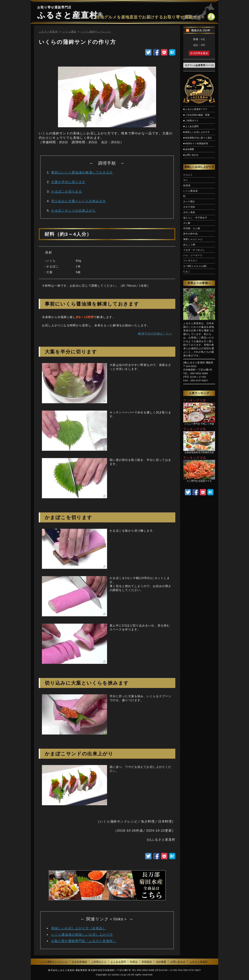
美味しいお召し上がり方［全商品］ (79, 928)
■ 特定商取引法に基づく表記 (198, 138)
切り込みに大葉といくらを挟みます (79, 201)
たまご (187, 271)
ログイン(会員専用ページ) (199, 65)
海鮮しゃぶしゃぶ (193, 239)
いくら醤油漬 (190, 191)
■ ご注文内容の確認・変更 (196, 115)
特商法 (134, 962)
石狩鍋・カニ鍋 (192, 228)
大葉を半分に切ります (68, 182)
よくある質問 (118, 962)
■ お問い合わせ (191, 155)
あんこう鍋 (189, 245)
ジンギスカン (190, 261)
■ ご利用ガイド (191, 121)
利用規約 (147, 962)
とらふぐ (188, 175)
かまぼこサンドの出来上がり (73, 211)
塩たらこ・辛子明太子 (195, 218)
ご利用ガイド (99, 962)
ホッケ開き (189, 201)
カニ (186, 180)
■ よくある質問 (191, 126)
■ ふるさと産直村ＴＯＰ (195, 109)
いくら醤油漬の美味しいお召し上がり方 (82, 935)
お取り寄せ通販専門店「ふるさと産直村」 (84, 941)
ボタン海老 (189, 212)
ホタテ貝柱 (189, 207)
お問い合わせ (178, 962)
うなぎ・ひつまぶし (194, 250)
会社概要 (161, 962)
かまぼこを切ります (67, 191)
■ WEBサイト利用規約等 (196, 143)
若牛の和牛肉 (190, 234)
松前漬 (187, 185)
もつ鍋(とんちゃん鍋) (195, 266)
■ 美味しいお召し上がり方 (196, 132)
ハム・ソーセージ (193, 255)
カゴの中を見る (199, 53)
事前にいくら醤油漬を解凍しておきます (82, 172)
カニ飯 (187, 223)
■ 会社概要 (189, 149)
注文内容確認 (79, 962)
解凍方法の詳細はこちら (155, 334)
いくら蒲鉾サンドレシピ (54, 962)
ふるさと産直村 (67, 15)
